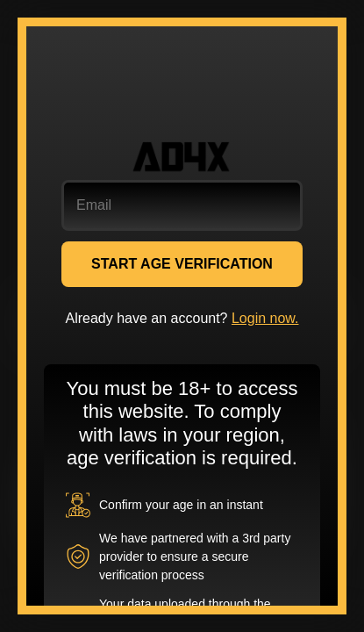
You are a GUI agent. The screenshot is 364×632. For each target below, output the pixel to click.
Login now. (265, 318)
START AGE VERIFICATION (182, 264)
